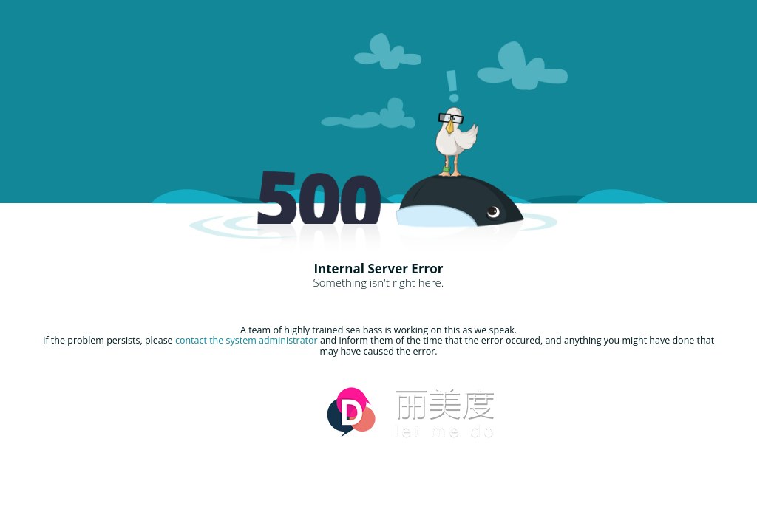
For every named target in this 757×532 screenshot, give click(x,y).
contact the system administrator (247, 340)
